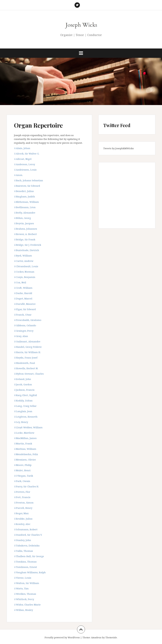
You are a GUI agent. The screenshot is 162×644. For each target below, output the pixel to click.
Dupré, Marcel (23, 298)
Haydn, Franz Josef (26, 358)
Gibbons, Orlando (25, 325)
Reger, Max (21, 513)
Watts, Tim (21, 588)
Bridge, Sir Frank (25, 239)
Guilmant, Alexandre (27, 341)
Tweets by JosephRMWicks (118, 148)
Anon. (18, 175)
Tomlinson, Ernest (25, 567)
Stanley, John (22, 540)
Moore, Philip (23, 465)
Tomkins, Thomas (25, 562)
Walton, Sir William (26, 583)
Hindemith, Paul (24, 363)
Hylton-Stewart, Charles (29, 374)
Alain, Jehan (22, 148)
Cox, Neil (20, 282)
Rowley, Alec (22, 524)
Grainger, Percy (24, 331)
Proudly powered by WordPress (62, 637)
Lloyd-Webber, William (28, 427)
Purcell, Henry (23, 508)
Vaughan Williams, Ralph (30, 572)
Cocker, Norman (24, 272)
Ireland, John (22, 379)
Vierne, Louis (23, 578)
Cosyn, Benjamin (25, 277)
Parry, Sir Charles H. (26, 486)
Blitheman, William (26, 202)
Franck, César (23, 315)
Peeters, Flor (22, 492)
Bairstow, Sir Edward (27, 186)
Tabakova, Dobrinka (27, 545)
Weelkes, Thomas (25, 594)
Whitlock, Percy (24, 599)
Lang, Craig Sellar (25, 406)
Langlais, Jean (23, 411)
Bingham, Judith (24, 196)
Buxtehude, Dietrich (26, 250)
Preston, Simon (24, 503)
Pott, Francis (22, 497)
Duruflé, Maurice (25, 304)
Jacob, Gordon (23, 384)
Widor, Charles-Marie (27, 605)
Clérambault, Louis (26, 266)
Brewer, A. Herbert (25, 234)
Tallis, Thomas (23, 551)
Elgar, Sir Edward (25, 309)
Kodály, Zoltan (23, 400)
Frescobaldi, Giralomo (28, 320)
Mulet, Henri (22, 470)
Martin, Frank (23, 443)
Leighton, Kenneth (26, 417)
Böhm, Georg (22, 218)
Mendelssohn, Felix (26, 454)
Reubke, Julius (23, 519)
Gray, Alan (21, 336)
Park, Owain (22, 481)
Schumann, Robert (26, 529)
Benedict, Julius (24, 191)
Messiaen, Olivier (25, 460)
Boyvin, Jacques (24, 223)
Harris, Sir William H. (27, 352)
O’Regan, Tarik (23, 476)
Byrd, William (23, 256)
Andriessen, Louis (25, 170)
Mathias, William (25, 449)
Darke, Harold (23, 293)
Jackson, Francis (24, 390)
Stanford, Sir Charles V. (28, 535)
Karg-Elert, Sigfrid (25, 395)
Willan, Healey (23, 610)
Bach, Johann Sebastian (28, 180)
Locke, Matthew (24, 433)
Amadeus (96, 637)
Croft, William (23, 288)
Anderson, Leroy (24, 164)
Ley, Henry (21, 422)
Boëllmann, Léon (25, 207)
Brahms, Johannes (25, 229)
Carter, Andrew (24, 261)
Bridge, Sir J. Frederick (28, 245)
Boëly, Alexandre (25, 213)
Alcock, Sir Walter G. (27, 153)
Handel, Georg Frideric (28, 347)
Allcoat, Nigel (23, 159)
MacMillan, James (25, 438)
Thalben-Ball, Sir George (29, 556)
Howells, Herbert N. (26, 368)
